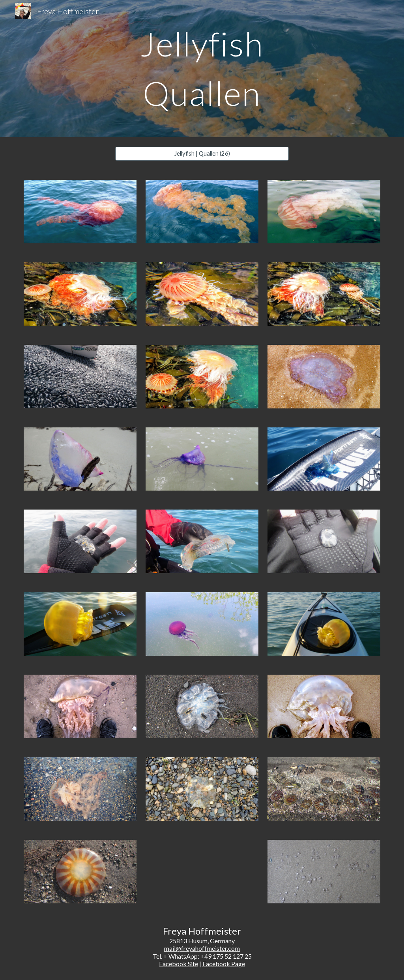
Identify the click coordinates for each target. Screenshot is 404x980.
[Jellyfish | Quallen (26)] (202, 154)
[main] (202, 69)
